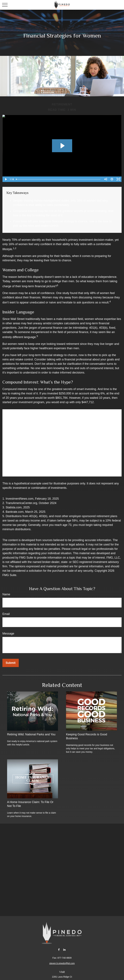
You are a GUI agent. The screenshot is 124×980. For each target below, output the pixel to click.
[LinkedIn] (65, 949)
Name (6, 594)
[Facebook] (59, 949)
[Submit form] (11, 663)
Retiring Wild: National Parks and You (31, 734)
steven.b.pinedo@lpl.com (62, 963)
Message (8, 634)
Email (6, 614)
